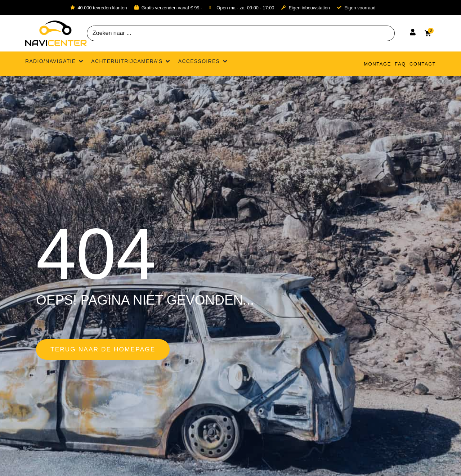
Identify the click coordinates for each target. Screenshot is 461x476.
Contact (423, 64)
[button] (55, 61)
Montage (377, 64)
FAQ (400, 64)
